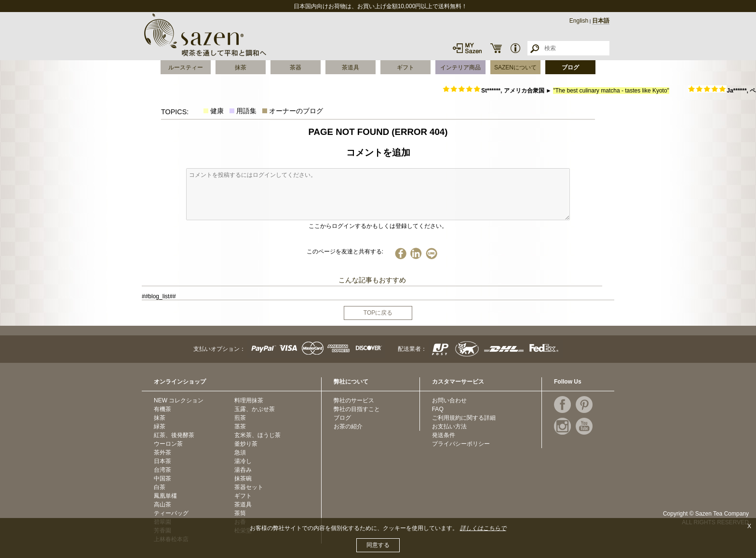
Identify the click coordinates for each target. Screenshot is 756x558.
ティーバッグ (171, 513)
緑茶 (160, 426)
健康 (217, 111)
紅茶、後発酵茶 (174, 435)
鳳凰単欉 (165, 496)
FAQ (438, 409)
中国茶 (162, 478)
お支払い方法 (449, 426)
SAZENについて (515, 67)
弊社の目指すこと (357, 409)
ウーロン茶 (168, 444)
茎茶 (240, 426)
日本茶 (162, 461)
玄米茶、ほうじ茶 (257, 435)
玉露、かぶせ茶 (255, 409)
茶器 (296, 67)
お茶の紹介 (348, 426)
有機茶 (162, 409)
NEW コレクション (179, 400)
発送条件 (444, 435)
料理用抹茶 (249, 400)
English (579, 21)
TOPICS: (175, 112)
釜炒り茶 (246, 444)
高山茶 (162, 505)
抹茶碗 (243, 478)
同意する (378, 545)
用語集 (246, 111)
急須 (240, 452)
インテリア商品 (460, 67)
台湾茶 (162, 470)
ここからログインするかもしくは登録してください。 (378, 226)
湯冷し (243, 461)
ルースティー (186, 67)
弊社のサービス (354, 400)
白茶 (160, 487)
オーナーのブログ (296, 111)
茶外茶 (162, 452)
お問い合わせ (449, 400)
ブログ (570, 67)
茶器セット (249, 487)
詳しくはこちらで (483, 528)
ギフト (405, 67)
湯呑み (243, 470)
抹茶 (241, 67)
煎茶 (240, 418)
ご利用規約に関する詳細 (464, 418)
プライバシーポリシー (461, 444)
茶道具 (351, 67)
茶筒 (240, 513)
